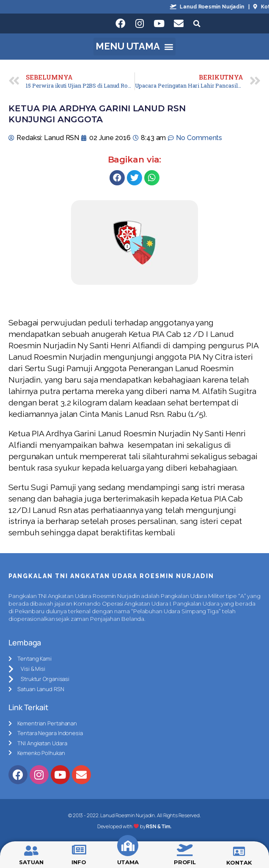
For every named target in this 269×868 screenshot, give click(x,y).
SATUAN (31, 862)
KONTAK (239, 862)
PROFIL (185, 862)
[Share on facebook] (117, 178)
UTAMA (128, 862)
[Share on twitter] (134, 178)
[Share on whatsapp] (152, 178)
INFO (79, 862)
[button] (135, 47)
